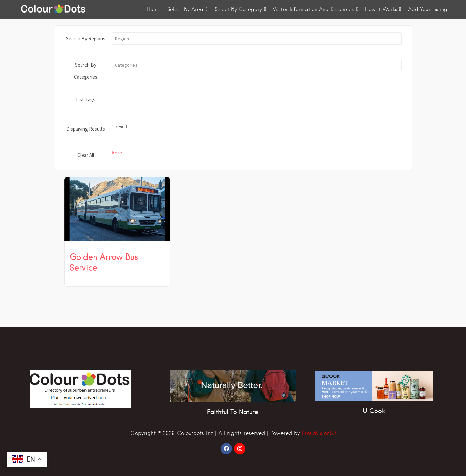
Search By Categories (86, 71)
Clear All (86, 155)
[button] (257, 39)
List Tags (86, 100)
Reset (118, 153)
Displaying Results (86, 129)
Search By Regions (86, 38)
